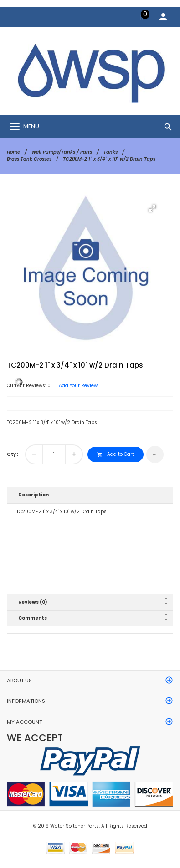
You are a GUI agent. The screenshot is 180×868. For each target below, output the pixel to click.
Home (13, 152)
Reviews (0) (33, 602)
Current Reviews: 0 (29, 386)
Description (33, 495)
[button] (152, 208)
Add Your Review (78, 386)
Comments (33, 618)
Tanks (111, 152)
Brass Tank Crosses (29, 159)
